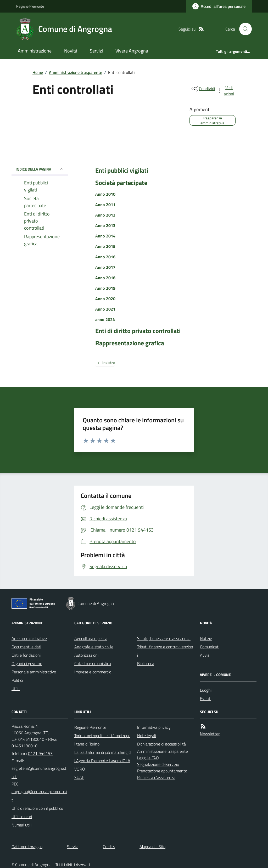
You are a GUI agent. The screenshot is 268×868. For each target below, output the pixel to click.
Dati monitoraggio (27, 847)
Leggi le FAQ (148, 758)
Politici (17, 680)
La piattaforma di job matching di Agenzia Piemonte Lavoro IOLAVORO (102, 761)
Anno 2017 (105, 267)
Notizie (206, 638)
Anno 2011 (105, 205)
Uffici (16, 689)
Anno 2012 (105, 215)
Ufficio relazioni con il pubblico (37, 808)
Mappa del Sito (152, 847)
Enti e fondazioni (26, 655)
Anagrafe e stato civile (94, 647)
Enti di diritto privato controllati (138, 331)
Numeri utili (21, 825)
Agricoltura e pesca (91, 638)
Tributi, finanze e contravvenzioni (165, 651)
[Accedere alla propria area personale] (219, 6)
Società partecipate (121, 183)
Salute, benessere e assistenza (164, 638)
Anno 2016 (105, 257)
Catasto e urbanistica (93, 663)
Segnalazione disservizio (158, 764)
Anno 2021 (105, 309)
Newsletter (210, 734)
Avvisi (205, 655)
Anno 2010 (105, 194)
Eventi (206, 698)
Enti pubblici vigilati (122, 170)
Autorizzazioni (86, 655)
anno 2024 (105, 319)
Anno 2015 (105, 246)
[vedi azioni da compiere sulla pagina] (226, 91)
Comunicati (210, 647)
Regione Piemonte (30, 6)
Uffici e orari (22, 817)
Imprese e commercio (93, 672)
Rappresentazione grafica (130, 343)
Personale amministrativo (34, 672)
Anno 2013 (105, 225)
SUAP (79, 777)
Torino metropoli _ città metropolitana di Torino (102, 740)
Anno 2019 (105, 288)
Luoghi (206, 690)
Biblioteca (146, 663)
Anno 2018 (105, 278)
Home (38, 72)
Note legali (147, 736)
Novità (71, 51)
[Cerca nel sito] (243, 29)
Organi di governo (27, 663)
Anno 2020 (105, 299)
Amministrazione (35, 51)
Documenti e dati (26, 647)
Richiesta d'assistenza (156, 777)
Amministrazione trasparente (76, 72)
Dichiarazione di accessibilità (161, 744)
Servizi (96, 51)
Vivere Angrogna (132, 51)
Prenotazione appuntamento (162, 771)
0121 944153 (40, 753)
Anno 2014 (105, 236)
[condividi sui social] (203, 89)
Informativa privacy (154, 727)
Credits (109, 847)
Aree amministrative (29, 638)
